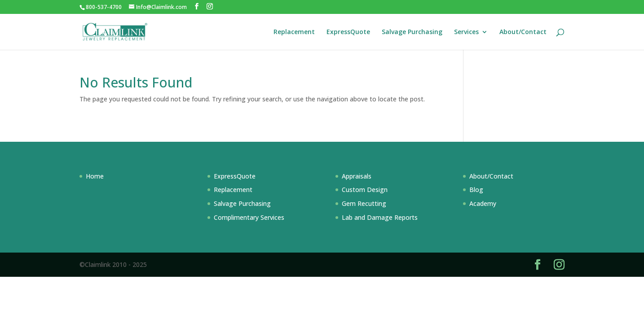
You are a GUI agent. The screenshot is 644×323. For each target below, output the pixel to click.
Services (466, 32)
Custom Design (365, 190)
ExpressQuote (348, 32)
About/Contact (523, 32)
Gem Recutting (364, 203)
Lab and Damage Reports (380, 217)
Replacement (294, 32)
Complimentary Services (249, 217)
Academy (483, 203)
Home (95, 176)
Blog (476, 190)
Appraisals (357, 176)
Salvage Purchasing (412, 32)
